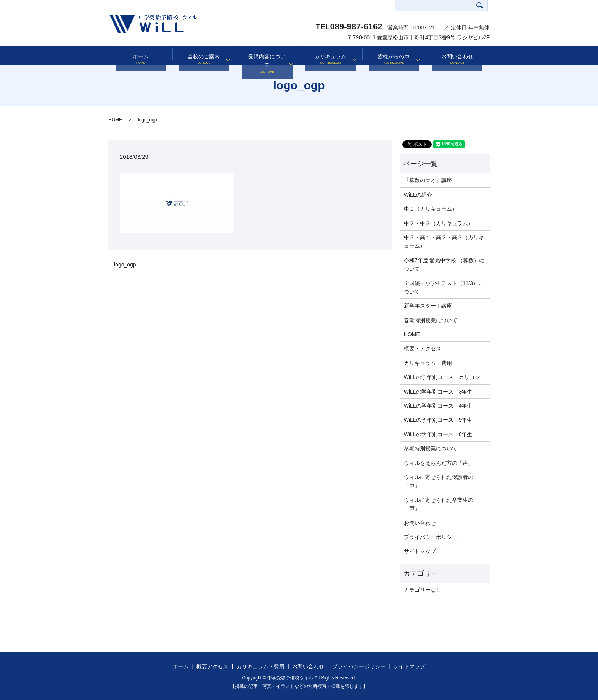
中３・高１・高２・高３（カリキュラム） (444, 242)
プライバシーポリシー (431, 537)
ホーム (141, 56)
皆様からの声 (391, 56)
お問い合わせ (457, 56)
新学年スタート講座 (428, 306)
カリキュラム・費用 (428, 363)
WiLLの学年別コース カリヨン (442, 377)
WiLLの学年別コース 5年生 (438, 420)
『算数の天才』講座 (428, 180)
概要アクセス (212, 666)
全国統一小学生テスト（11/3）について (444, 287)
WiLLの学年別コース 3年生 (438, 392)
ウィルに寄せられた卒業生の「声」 (439, 504)
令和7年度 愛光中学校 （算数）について (444, 265)
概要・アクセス (423, 348)
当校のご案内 (201, 56)
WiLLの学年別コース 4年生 (438, 406)
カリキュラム (328, 56)
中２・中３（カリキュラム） (439, 223)
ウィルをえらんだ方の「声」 (439, 463)
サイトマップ (420, 551)
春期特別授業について (431, 320)
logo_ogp (125, 265)
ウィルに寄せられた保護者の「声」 (439, 481)
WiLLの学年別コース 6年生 (438, 434)
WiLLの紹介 (418, 195)
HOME (115, 120)
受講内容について (265, 56)
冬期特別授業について (431, 448)
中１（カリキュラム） (431, 209)
